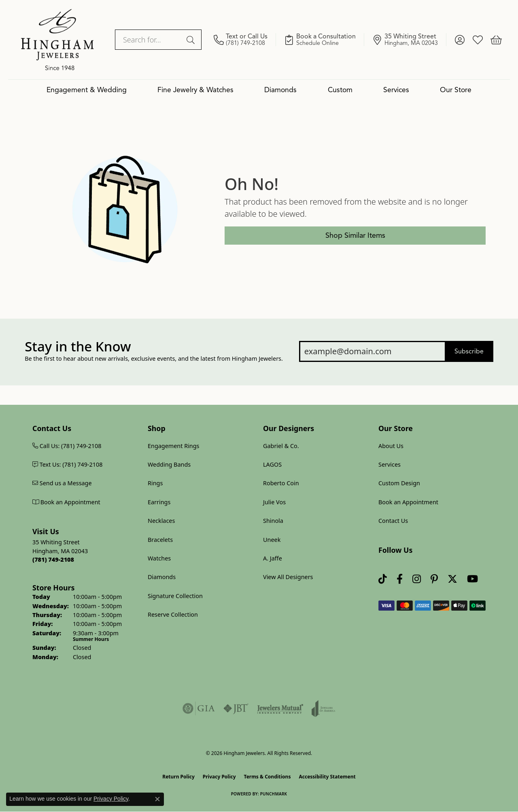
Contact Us (393, 521)
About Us (391, 446)
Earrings (159, 502)
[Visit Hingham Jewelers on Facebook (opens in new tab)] (400, 579)
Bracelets (160, 540)
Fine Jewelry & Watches (195, 90)
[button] (460, 40)
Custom (340, 90)
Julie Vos (274, 502)
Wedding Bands (169, 464)
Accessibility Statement (327, 777)
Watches (159, 558)
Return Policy (178, 777)
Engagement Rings (174, 446)
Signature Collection (175, 596)
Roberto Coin (281, 483)
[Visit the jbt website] (236, 708)
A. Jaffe (273, 558)
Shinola (273, 521)
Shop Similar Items (355, 235)
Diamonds (280, 90)
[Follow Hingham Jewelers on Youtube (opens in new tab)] (472, 579)
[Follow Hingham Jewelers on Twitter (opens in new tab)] (452, 579)
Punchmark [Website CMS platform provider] (274, 794)
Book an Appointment (408, 502)
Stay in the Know (78, 347)
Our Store (456, 90)
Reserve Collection (173, 614)
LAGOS (272, 464)
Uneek (272, 540)
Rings (155, 483)
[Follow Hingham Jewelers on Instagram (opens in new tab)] (417, 579)
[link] (245, 40)
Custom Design (399, 483)
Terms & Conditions (267, 777)
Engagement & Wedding (87, 90)
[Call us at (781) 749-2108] (53, 559)
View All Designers (288, 577)
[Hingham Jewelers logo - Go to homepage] (57, 40)
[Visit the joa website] (323, 708)
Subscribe (469, 351)
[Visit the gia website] (199, 708)
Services (396, 90)
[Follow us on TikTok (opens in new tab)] (383, 579)
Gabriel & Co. (281, 446)
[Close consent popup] (157, 799)
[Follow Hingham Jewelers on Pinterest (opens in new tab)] (434, 579)
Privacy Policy (219, 777)
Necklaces (161, 521)
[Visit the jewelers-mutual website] (280, 708)
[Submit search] (192, 40)
